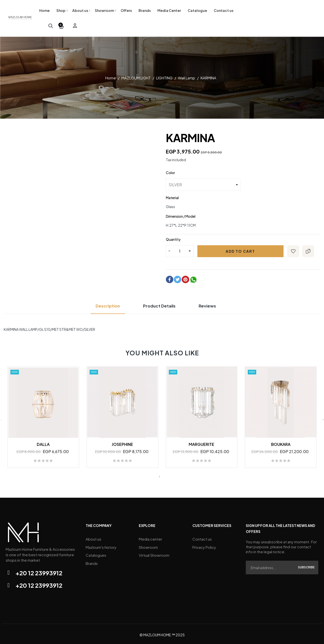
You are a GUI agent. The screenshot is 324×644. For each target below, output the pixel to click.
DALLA (43, 443)
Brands (92, 559)
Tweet (178, 278)
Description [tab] (103, 304)
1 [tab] (160, 475)
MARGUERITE (201, 443)
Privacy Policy (204, 544)
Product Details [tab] (160, 304)
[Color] (203, 183)
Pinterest (185, 278)
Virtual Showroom (154, 552)
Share (170, 278)
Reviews (212, 304)
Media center (150, 537)
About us (93, 537)
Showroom (148, 544)
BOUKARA (281, 443)
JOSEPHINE (122, 443)
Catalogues (96, 552)
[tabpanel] (43, 418)
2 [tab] (165, 475)
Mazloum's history (101, 544)
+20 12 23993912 (39, 571)
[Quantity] (180, 249)
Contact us (202, 537)
